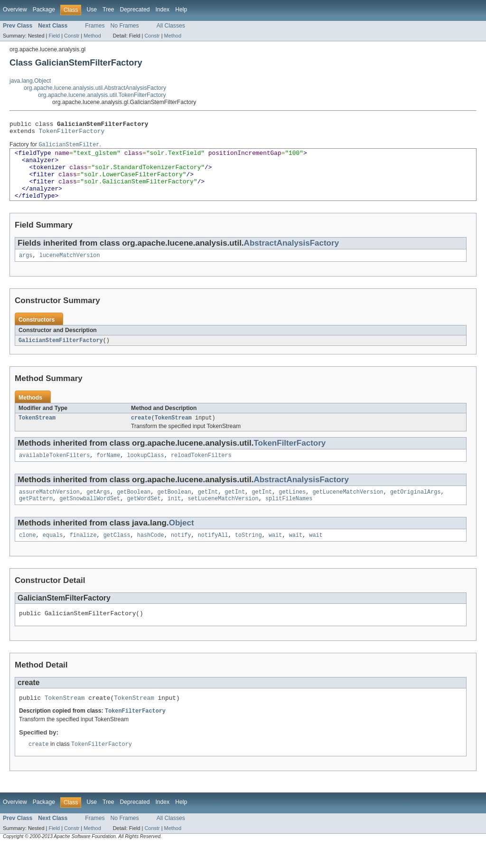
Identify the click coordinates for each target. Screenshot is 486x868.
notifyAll (213, 554)
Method (92, 36)
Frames (95, 26)
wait (275, 554)
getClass (117, 554)
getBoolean (134, 509)
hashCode (151, 554)
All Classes (171, 26)
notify (181, 554)
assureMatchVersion (49, 509)
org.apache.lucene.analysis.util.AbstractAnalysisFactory (95, 88)
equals (53, 554)
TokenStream (37, 433)
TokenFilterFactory (72, 134)
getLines (292, 509)
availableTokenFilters (54, 472)
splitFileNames (289, 517)
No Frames (125, 26)
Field (54, 36)
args (26, 269)
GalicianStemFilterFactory (61, 355)
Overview (15, 10)
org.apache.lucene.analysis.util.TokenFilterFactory (102, 95)
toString (248, 554)
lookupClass (145, 472)
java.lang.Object (30, 81)
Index (162, 10)
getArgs (98, 509)
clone (28, 554)
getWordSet (144, 517)
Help (181, 10)
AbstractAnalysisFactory (291, 256)
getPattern (36, 517)
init (174, 517)
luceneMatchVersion (70, 269)
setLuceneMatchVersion (223, 517)
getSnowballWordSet (90, 517)
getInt (208, 509)
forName (108, 472)
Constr (72, 36)
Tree (108, 10)
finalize (83, 554)
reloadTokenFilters (201, 472)
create (141, 433)
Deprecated (135, 10)
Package (44, 10)
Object (182, 541)
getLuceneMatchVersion (348, 509)
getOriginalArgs (416, 509)
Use (92, 10)
